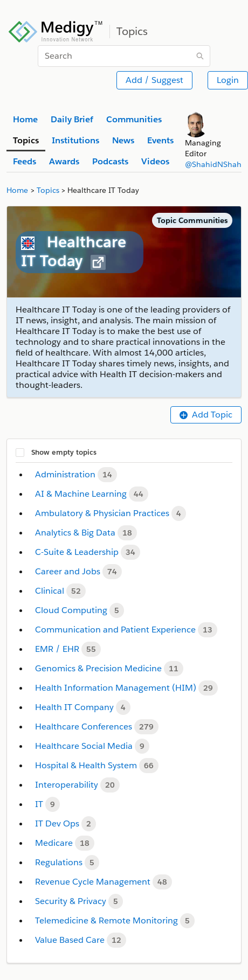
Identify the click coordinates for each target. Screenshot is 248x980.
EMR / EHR (58, 649)
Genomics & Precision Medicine (99, 668)
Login (228, 80)
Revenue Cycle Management (94, 882)
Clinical (51, 591)
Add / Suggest (154, 80)
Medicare (55, 843)
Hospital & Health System (87, 765)
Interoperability (68, 785)
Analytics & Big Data (76, 533)
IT (40, 804)
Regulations (60, 862)
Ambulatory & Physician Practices (103, 513)
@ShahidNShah (213, 164)
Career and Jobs (69, 571)
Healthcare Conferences (85, 727)
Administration (66, 474)
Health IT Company (75, 707)
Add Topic (206, 415)
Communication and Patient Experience (116, 630)
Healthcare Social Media (85, 746)
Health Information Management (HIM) (117, 688)
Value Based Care (71, 940)
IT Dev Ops (58, 823)
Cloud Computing (72, 610)
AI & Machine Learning (82, 494)
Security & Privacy (72, 901)
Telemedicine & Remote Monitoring (108, 920)
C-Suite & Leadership (78, 552)
